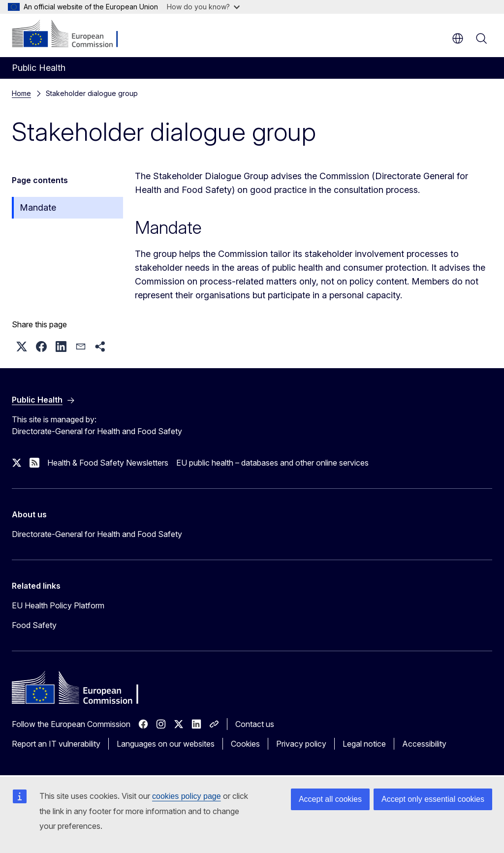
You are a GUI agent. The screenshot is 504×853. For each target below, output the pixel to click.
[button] (22, 347)
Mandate (38, 207)
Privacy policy (301, 744)
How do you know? (203, 7)
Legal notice (364, 744)
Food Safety (34, 625)
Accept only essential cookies (433, 799)
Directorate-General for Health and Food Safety (97, 534)
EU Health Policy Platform (58, 605)
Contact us (255, 724)
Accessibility (424, 744)
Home (21, 93)
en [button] (458, 38)
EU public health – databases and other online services (272, 463)
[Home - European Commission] (72, 34)
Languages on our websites (166, 744)
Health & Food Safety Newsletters (108, 463)
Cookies (245, 744)
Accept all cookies (330, 799)
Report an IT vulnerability (56, 744)
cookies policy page (187, 796)
